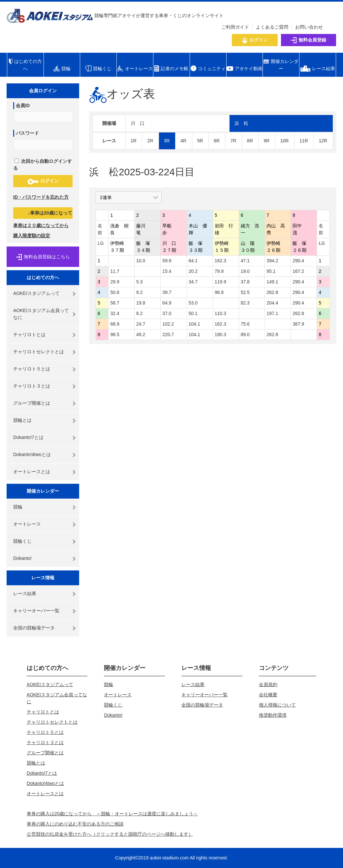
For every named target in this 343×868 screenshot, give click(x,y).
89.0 (245, 334)
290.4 (298, 261)
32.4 (115, 313)
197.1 (272, 313)
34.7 (193, 282)
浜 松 (241, 123)
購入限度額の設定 (32, 236)
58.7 (115, 303)
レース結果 (25, 593)
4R (183, 141)
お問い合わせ (309, 27)
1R (134, 141)
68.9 (115, 324)
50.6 (115, 292)
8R (250, 141)
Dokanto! (22, 558)
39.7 (167, 292)
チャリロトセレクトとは (39, 352)
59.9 (167, 261)
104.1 (194, 324)
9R (266, 141)
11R (304, 141)
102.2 (168, 324)
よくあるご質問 (272, 27)
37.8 (245, 282)
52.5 (245, 292)
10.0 (141, 261)
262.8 (272, 292)
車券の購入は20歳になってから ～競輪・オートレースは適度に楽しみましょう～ (112, 814)
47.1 (245, 261)
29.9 (115, 282)
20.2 (193, 271)
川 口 (138, 123)
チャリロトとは (29, 334)
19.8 (141, 303)
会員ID (23, 105)
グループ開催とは (32, 403)
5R (200, 141)
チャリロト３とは (32, 386)
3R (167, 141)
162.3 (220, 261)
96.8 (219, 292)
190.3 (220, 334)
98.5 (115, 334)
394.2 (272, 261)
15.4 (167, 271)
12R (323, 141)
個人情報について (277, 705)
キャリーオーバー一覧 (36, 611)
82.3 (245, 303)
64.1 (193, 261)
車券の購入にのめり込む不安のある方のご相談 (75, 824)
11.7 (115, 271)
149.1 (272, 282)
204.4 (272, 303)
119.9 (220, 282)
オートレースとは (32, 472)
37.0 (167, 313)
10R (285, 141)
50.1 (193, 313)
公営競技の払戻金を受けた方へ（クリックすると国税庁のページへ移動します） (110, 834)
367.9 (298, 324)
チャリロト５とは (32, 369)
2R (150, 141)
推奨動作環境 (273, 715)
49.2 (141, 334)
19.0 (245, 271)
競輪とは (22, 420)
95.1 (271, 271)
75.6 (245, 324)
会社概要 (268, 695)
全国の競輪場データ (34, 628)
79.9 (219, 271)
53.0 (193, 303)
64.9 (167, 303)
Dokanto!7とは (28, 437)
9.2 (139, 292)
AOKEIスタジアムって (36, 293)
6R (217, 141)
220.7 (168, 334)
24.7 (141, 324)
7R (233, 141)
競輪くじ (22, 541)
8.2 (139, 313)
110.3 (220, 313)
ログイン (43, 181)
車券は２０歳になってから (41, 225)
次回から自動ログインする (43, 165)
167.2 (298, 271)
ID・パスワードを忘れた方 (41, 197)
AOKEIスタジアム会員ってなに (41, 314)
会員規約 (268, 684)
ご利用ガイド (235, 27)
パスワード (27, 133)
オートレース (27, 524)
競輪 (18, 507)
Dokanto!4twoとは (32, 454)
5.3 (139, 282)
